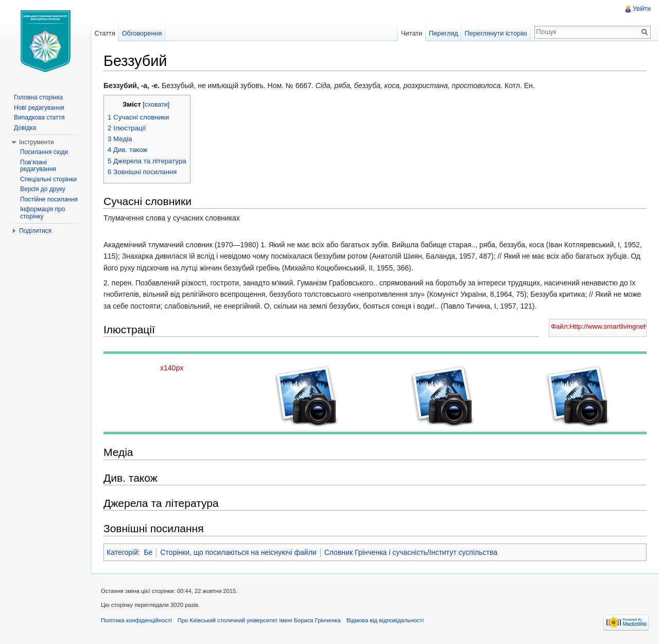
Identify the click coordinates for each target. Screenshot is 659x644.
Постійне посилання (49, 199)
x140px (172, 368)
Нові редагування (39, 108)
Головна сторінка (38, 97)
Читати (412, 33)
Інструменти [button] (37, 142)
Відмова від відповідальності (385, 620)
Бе (148, 552)
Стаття (105, 33)
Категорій (122, 552)
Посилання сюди (44, 152)
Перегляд (444, 33)
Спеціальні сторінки (48, 179)
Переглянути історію (496, 33)
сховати (156, 105)
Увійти (642, 9)
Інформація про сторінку (42, 213)
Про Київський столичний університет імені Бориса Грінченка (259, 620)
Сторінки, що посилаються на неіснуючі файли (238, 552)
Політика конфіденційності (136, 620)
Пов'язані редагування (38, 166)
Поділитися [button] (35, 231)
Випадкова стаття (39, 117)
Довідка (25, 128)
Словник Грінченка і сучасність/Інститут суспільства (411, 552)
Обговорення (142, 33)
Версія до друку (43, 189)
